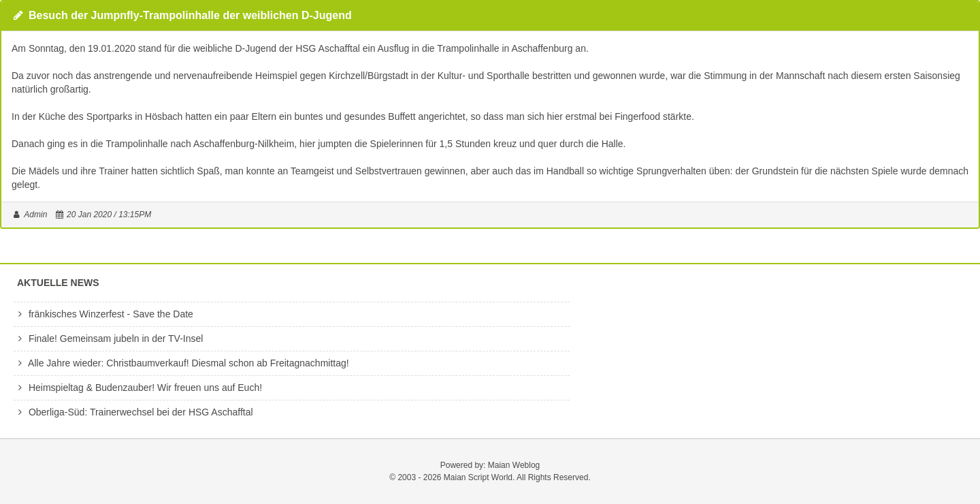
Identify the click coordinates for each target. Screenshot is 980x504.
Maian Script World (478, 477)
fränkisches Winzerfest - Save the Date (103, 314)
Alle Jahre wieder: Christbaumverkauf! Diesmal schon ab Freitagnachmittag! (181, 363)
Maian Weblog (514, 465)
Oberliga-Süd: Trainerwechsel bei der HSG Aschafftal (133, 412)
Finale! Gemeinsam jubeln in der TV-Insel (108, 338)
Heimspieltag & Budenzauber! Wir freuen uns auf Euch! (138, 388)
